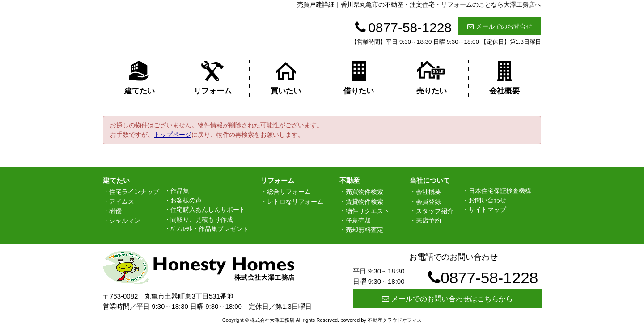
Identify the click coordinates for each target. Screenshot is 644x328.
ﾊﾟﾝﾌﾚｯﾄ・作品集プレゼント (210, 229)
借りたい (359, 78)
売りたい (432, 78)
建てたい (140, 78)
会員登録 (428, 202)
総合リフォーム (289, 192)
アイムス (122, 202)
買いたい (286, 78)
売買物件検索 (364, 192)
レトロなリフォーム (295, 202)
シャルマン (125, 220)
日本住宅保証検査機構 (500, 191)
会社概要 (504, 78)
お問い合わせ (487, 200)
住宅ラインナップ (134, 192)
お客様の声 (186, 200)
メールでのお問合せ (500, 26)
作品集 (180, 191)
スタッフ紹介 (435, 211)
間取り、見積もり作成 (202, 219)
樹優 (115, 211)
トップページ (173, 135)
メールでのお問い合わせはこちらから (447, 299)
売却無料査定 (364, 230)
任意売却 (358, 220)
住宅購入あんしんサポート (208, 210)
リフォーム (213, 78)
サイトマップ (487, 210)
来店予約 (428, 220)
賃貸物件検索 (364, 202)
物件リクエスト (368, 211)
